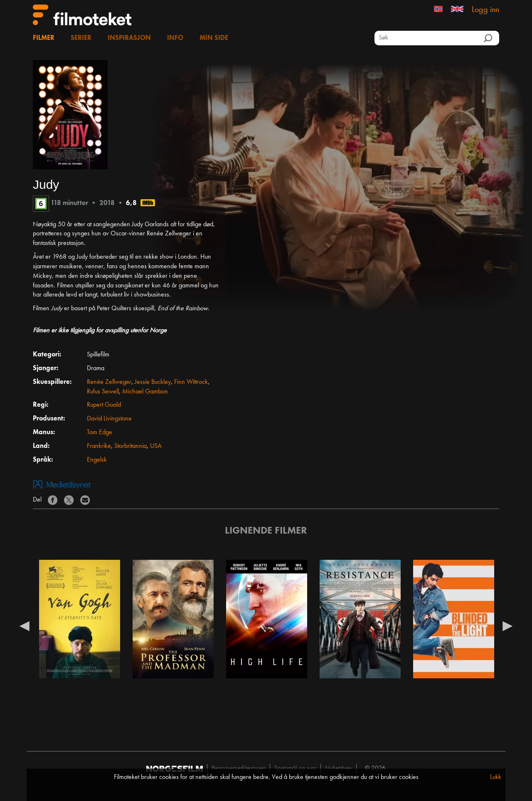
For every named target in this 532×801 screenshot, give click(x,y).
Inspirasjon (129, 38)
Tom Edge (100, 433)
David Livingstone (109, 419)
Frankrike (99, 446)
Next (507, 625)
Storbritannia (131, 446)
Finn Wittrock (191, 382)
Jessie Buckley (153, 382)
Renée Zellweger (109, 382)
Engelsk (97, 460)
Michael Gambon (145, 392)
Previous (25, 625)
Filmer (44, 38)
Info (175, 38)
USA (156, 446)
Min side (214, 38)
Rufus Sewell (103, 392)
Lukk (496, 777)
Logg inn (485, 10)
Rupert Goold (104, 405)
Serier (81, 38)
